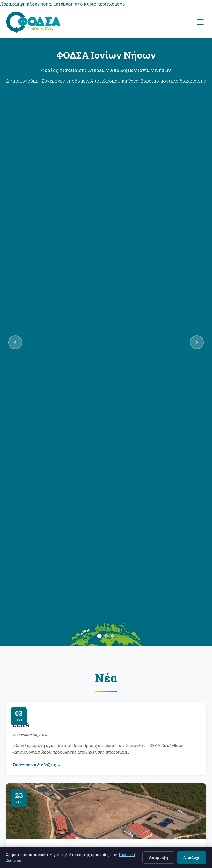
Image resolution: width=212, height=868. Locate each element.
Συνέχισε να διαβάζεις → (37, 765)
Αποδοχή (192, 858)
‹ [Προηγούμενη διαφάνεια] (15, 342)
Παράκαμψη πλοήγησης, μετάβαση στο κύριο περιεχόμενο (62, 4)
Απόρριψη (158, 858)
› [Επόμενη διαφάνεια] (197, 342)
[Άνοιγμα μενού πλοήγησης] (200, 23)
